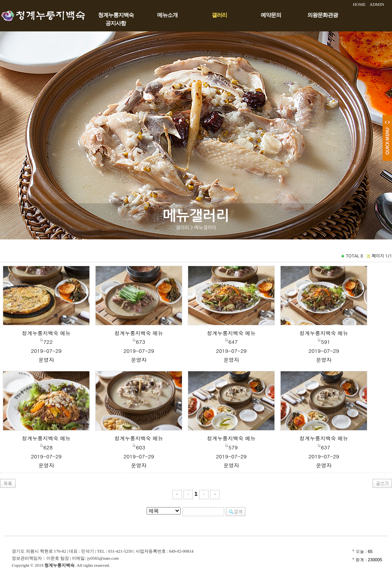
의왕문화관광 (323, 15)
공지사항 (116, 23)
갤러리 (219, 15)
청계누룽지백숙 (116, 15)
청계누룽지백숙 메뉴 (46, 333)
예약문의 (271, 15)
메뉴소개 (167, 15)
